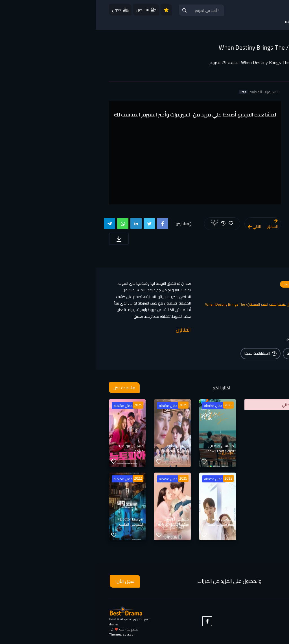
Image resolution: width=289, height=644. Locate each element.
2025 (87, 405)
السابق (177, 224)
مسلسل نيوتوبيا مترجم (36, 448)
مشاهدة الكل (29, 388)
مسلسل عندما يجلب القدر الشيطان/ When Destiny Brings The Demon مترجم (199, 51)
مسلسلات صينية (197, 284)
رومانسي (222, 295)
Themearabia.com (27, 634)
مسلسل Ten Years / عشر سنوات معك (123, 522)
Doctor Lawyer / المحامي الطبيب (35, 522)
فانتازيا (205, 295)
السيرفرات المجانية (163, 92)
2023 (133, 405)
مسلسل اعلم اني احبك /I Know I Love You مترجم (123, 451)
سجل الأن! (29, 581)
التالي (159, 226)
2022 (42, 478)
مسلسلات (221, 284)
